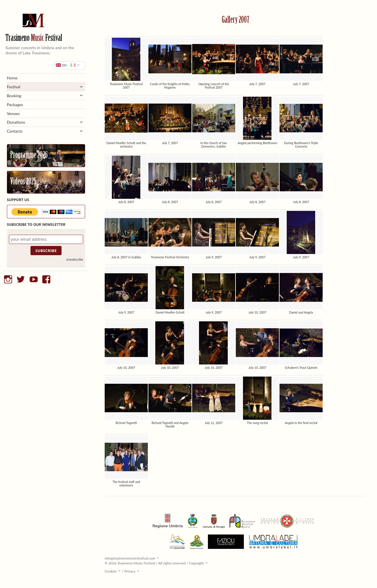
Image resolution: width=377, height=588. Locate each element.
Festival (14, 87)
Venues (13, 113)
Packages (15, 105)
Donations (16, 122)
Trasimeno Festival (34, 38)
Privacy (130, 571)
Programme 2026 (29, 156)
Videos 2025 (23, 182)
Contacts (15, 131)
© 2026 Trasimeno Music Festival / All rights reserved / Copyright (154, 563)
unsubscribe (75, 259)
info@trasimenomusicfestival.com (130, 558)
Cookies (111, 571)
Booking (14, 96)
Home (12, 78)
